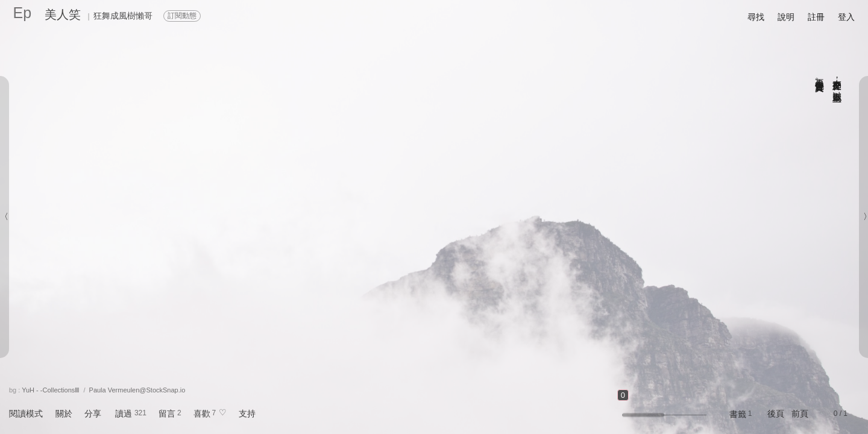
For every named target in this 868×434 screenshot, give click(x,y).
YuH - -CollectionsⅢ (51, 390)
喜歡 (202, 414)
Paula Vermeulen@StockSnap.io (137, 390)
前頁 (800, 414)
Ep (23, 13)
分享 (93, 414)
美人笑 (63, 14)
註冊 (816, 17)
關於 (64, 414)
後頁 (776, 414)
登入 (846, 17)
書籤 (738, 414)
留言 (167, 414)
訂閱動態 (182, 16)
